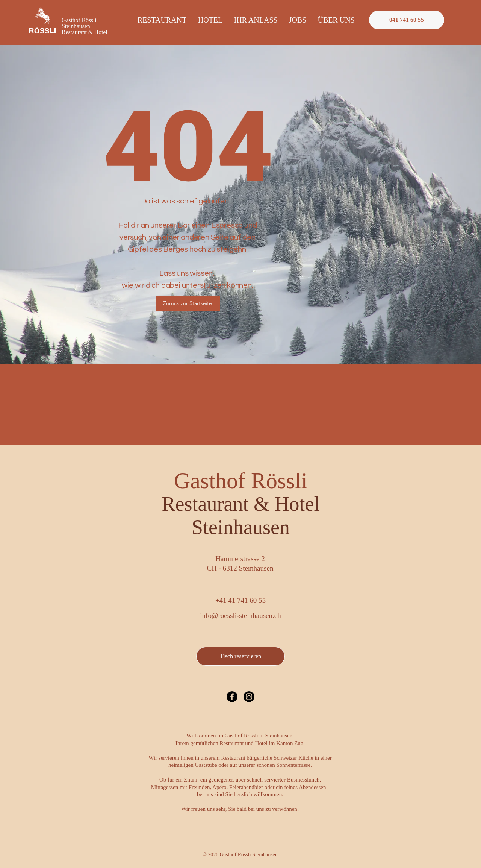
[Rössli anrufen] (407, 20)
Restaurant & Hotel (85, 32)
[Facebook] (232, 697)
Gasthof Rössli (241, 492)
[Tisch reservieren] (240, 656)
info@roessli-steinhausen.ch (240, 615)
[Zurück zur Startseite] (188, 303)
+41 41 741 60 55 (240, 600)
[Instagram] (249, 697)
